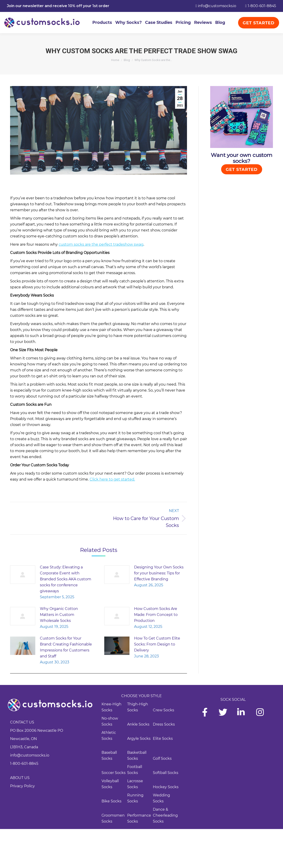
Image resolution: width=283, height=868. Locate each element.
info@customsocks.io (30, 755)
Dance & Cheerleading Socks (165, 815)
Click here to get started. (112, 479)
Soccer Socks (114, 773)
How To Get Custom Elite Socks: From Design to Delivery (157, 644)
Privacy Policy (22, 786)
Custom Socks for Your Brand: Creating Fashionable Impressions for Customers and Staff (66, 647)
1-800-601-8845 (24, 764)
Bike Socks (111, 801)
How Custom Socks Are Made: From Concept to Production (156, 615)
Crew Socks (163, 710)
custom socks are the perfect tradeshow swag (101, 244)
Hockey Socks (166, 787)
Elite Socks (163, 739)
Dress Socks (164, 724)
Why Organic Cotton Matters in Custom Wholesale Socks (59, 615)
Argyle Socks (139, 739)
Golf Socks (162, 758)
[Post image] (23, 575)
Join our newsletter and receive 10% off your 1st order (58, 6)
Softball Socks (166, 773)
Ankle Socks (138, 724)
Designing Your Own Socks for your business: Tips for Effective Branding (159, 573)
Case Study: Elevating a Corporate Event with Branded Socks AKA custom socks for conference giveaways (66, 579)
